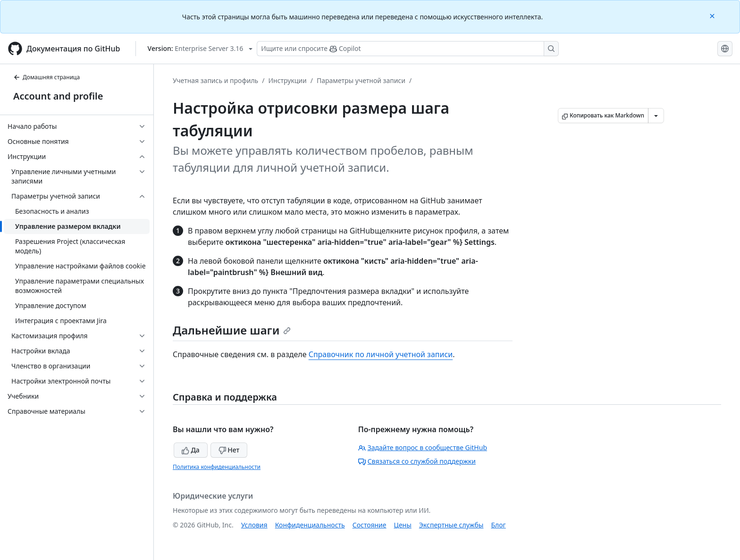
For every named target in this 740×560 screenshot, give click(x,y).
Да (191, 450)
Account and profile (58, 96)
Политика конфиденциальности (217, 467)
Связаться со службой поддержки (417, 461)
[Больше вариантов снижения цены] (656, 116)
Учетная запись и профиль (215, 80)
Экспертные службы (451, 525)
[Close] (713, 15)
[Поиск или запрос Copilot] (408, 49)
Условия (254, 525)
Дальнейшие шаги (232, 330)
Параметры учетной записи (361, 80)
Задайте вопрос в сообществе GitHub (423, 447)
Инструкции (287, 80)
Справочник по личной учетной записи (381, 354)
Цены (403, 525)
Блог (498, 525)
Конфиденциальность (310, 525)
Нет (229, 450)
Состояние (370, 525)
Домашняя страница (46, 77)
